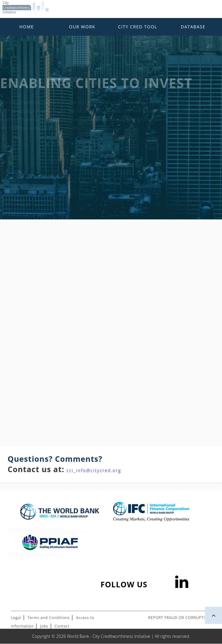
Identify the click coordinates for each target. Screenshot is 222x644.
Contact (62, 626)
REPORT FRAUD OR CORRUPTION (179, 618)
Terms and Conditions (49, 618)
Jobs (44, 626)
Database (193, 27)
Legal (16, 618)
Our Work (82, 27)
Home (27, 27)
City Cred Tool (138, 27)
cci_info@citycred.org (94, 470)
